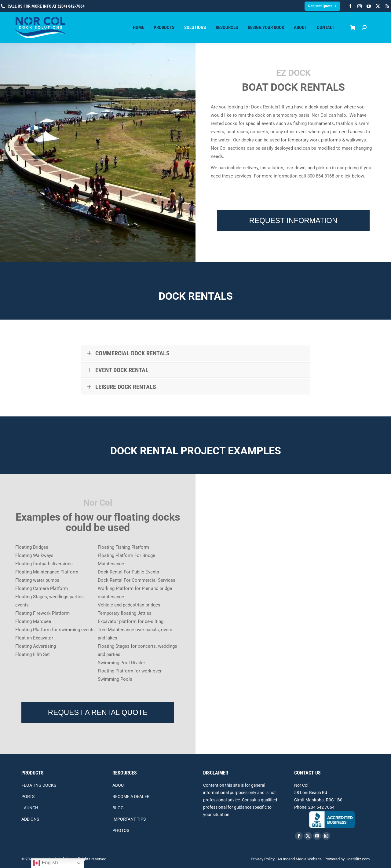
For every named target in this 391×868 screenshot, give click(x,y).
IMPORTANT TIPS (129, 819)
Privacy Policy (263, 859)
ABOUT (119, 785)
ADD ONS (30, 819)
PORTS (28, 797)
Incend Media (295, 859)
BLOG (118, 808)
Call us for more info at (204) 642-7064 (42, 6)
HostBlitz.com (358, 859)
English (45, 863)
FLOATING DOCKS (39, 785)
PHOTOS (121, 830)
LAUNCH (30, 808)
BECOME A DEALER (131, 797)
